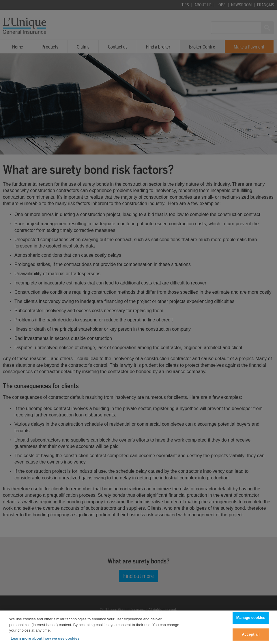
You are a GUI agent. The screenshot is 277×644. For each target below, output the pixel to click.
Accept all (251, 637)
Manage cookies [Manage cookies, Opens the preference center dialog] (251, 620)
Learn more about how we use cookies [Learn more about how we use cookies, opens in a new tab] (45, 641)
